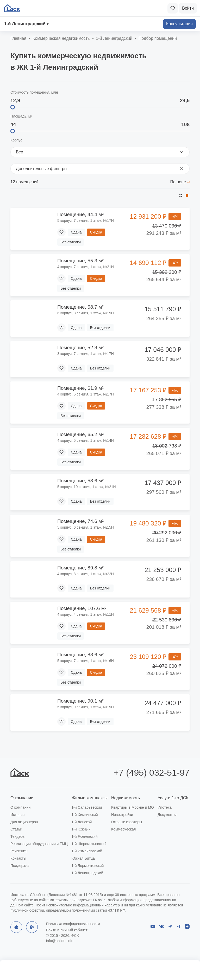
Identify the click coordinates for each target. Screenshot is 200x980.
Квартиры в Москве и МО (133, 807)
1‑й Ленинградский (25, 24)
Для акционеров (24, 822)
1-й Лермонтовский (87, 866)
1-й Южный (81, 829)
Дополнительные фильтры (100, 169)
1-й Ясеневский (85, 836)
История (17, 815)
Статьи (16, 829)
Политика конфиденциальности (73, 924)
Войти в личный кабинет (67, 930)
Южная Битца (83, 858)
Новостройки (122, 815)
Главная (18, 38)
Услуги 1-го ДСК (173, 798)
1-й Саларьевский (87, 807)
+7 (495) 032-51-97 (152, 773)
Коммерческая (123, 829)
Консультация (179, 24)
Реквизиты (19, 851)
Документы (167, 815)
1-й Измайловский (87, 851)
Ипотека (164, 807)
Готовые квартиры (127, 822)
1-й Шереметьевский (89, 844)
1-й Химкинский (85, 815)
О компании (22, 798)
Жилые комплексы (89, 798)
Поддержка (20, 866)
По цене (178, 182)
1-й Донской (82, 822)
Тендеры (18, 836)
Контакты (18, 858)
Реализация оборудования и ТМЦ (39, 844)
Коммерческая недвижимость (61, 38)
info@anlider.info (60, 941)
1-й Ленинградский (87, 873)
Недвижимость (126, 798)
